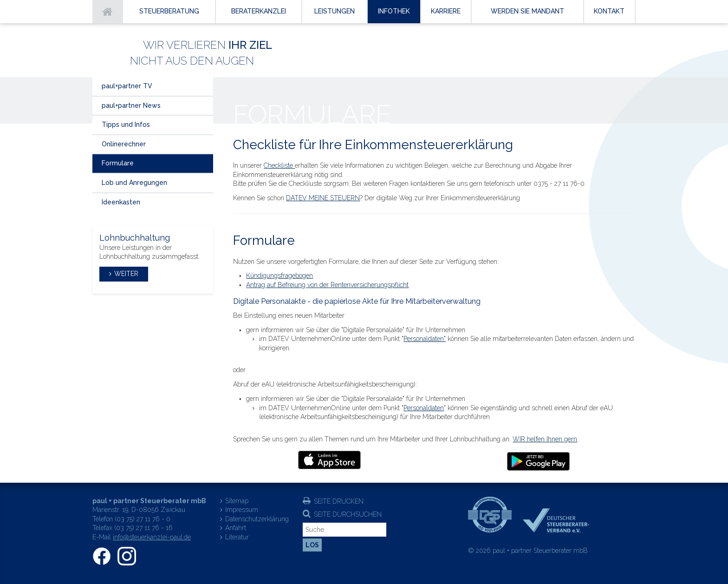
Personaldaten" (425, 339)
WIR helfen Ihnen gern (545, 439)
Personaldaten (424, 408)
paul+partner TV (127, 86)
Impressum (242, 510)
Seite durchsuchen (348, 514)
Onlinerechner (124, 144)
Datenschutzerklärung (257, 519)
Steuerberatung (169, 11)
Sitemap (237, 501)
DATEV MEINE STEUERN (323, 198)
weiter (126, 274)
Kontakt (609, 11)
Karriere (446, 11)
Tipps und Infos (126, 125)
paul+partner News (131, 105)
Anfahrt (236, 528)
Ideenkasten (121, 202)
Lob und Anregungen (134, 183)
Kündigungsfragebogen (279, 276)
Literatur (237, 537)
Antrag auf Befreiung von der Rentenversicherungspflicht (327, 285)
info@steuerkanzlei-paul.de (152, 537)
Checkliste (279, 165)
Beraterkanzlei (259, 11)
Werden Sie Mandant (527, 11)
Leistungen (335, 11)
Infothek (394, 11)
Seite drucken (339, 501)
